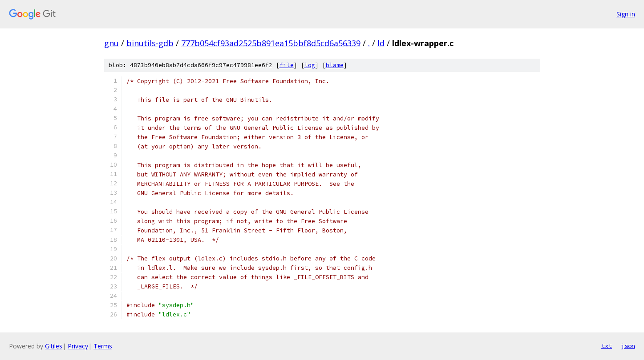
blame (335, 65)
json (628, 346)
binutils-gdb (150, 43)
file (287, 65)
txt (607, 346)
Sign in (626, 14)
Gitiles (54, 346)
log (310, 65)
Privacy (78, 346)
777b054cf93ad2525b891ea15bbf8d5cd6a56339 (271, 43)
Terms (103, 346)
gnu (111, 43)
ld (381, 43)
